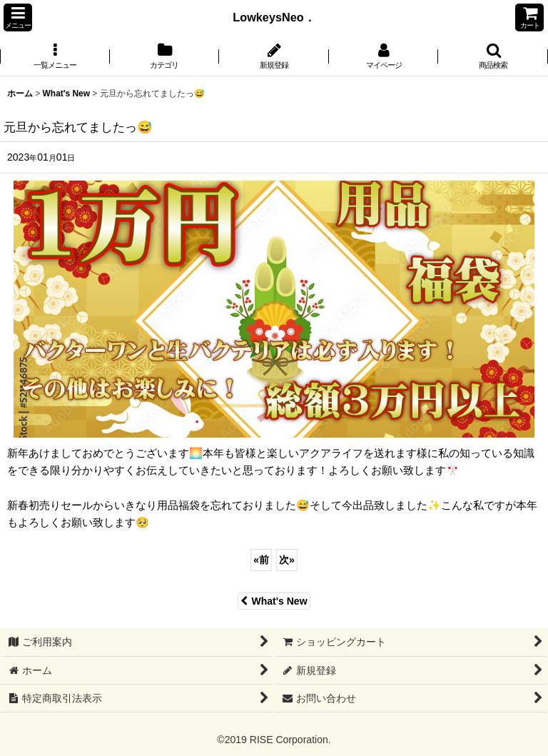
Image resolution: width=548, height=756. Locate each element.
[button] (18, 17)
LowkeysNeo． (279, 17)
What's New (274, 601)
